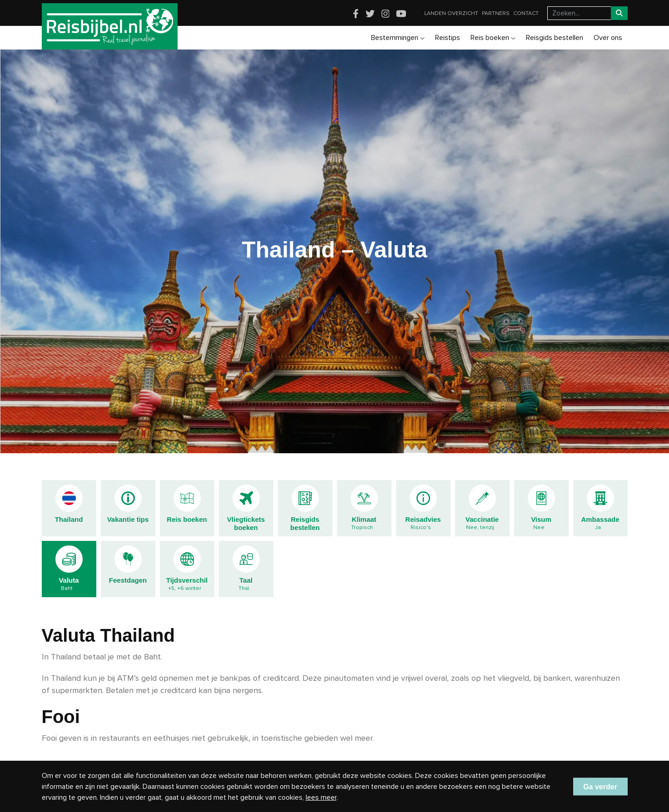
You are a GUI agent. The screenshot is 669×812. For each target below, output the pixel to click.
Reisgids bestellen (555, 38)
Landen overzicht (451, 13)
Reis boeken (493, 38)
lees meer (321, 797)
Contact (526, 13)
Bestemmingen (398, 38)
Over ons (608, 38)
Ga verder (600, 786)
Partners (496, 13)
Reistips (448, 38)
